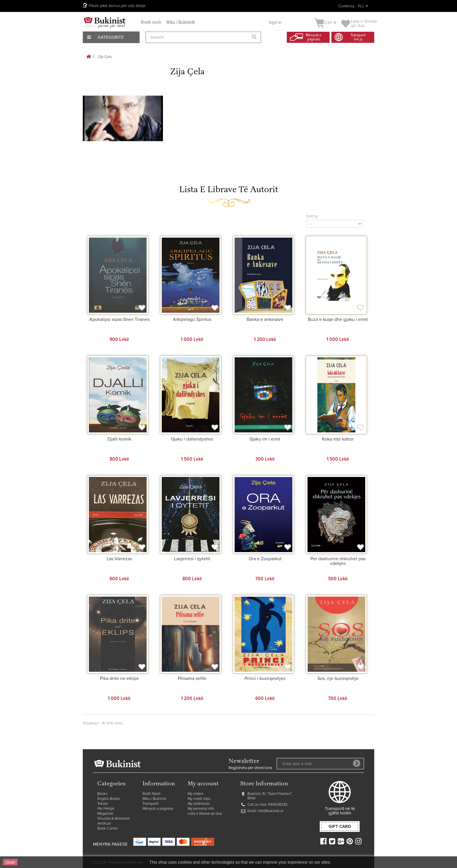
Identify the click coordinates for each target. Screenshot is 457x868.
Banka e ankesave (265, 319)
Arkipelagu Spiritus (192, 319)
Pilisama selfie (192, 678)
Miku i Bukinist (154, 799)
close (10, 862)
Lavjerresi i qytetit (192, 559)
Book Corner (108, 829)
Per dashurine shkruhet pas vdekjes (338, 561)
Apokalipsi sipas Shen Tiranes (119, 319)
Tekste (103, 804)
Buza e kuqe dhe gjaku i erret (338, 319)
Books (102, 794)
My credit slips (199, 799)
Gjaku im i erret (265, 439)
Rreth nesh (151, 23)
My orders (196, 794)
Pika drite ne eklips (119, 678)
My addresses (199, 804)
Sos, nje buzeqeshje (338, 678)
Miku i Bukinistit (181, 23)
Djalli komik (119, 439)
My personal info (201, 809)
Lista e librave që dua (205, 814)
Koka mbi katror (338, 439)
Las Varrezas (119, 559)
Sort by (312, 216)
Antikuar (104, 824)
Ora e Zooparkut (265, 559)
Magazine (105, 814)
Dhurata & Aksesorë (114, 819)
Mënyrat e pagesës (158, 809)
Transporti (151, 804)
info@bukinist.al (271, 811)
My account (203, 784)
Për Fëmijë (106, 809)
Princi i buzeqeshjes (265, 678)
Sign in (275, 23)
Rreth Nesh (152, 794)
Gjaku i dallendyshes (192, 439)
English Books (109, 799)
